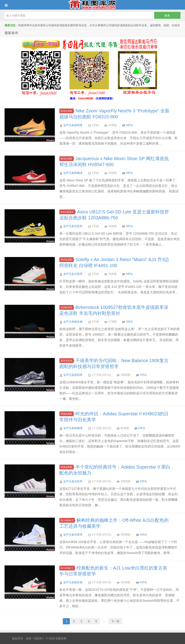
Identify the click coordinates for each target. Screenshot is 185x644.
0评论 (129, 125)
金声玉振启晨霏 (73, 274)
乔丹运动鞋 (67, 260)
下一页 (115, 621)
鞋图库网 (92, 5)
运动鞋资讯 (67, 307)
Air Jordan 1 (68, 520)
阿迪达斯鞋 (67, 414)
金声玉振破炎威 (73, 322)
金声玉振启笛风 (73, 226)
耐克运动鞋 (67, 111)
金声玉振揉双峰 (73, 125)
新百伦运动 (67, 361)
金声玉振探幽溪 (73, 173)
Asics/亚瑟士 (68, 212)
